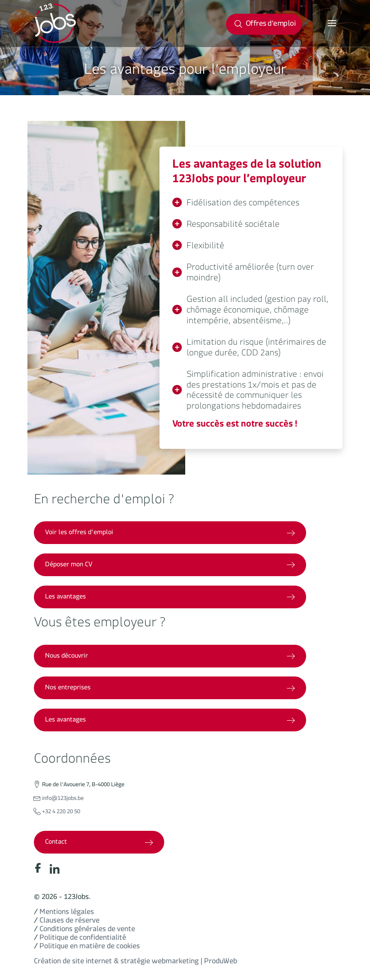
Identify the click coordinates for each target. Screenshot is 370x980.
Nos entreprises (170, 689)
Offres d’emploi (265, 25)
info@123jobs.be (63, 800)
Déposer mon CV (170, 566)
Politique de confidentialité (83, 939)
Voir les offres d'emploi (170, 534)
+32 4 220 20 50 (61, 813)
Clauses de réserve (69, 922)
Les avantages (170, 598)
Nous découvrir (170, 657)
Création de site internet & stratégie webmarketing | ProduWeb (135, 963)
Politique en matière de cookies (90, 948)
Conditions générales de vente (87, 930)
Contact (99, 843)
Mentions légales (67, 913)
